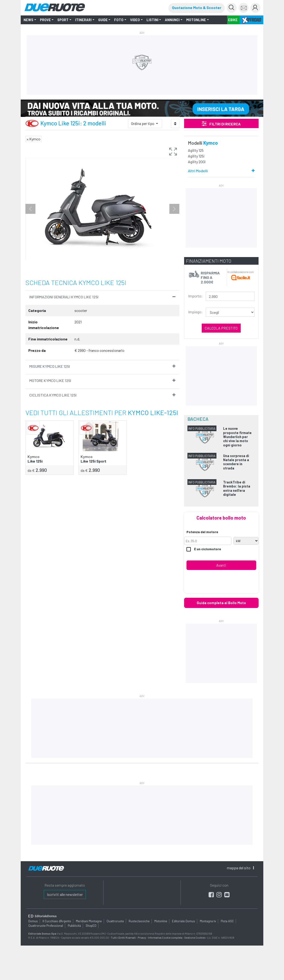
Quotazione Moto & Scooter (197, 7)
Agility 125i (196, 156)
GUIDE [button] (103, 20)
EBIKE (233, 20)
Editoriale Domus (184, 921)
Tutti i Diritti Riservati (123, 937)
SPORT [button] (63, 20)
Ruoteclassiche (139, 921)
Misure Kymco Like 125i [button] (50, 366)
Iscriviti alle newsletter (65, 894)
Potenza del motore (202, 532)
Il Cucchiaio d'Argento (57, 921)
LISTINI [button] (152, 20)
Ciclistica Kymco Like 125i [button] (53, 395)
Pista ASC (227, 921)
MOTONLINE (196, 20)
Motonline (161, 921)
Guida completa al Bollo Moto (221, 603)
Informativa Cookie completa (165, 937)
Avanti (221, 565)
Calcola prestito (221, 328)
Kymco (211, 143)
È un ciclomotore (204, 549)
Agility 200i (197, 162)
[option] (102, 209)
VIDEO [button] (135, 20)
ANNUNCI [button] (172, 20)
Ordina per (143, 123)
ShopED (91, 925)
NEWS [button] (28, 20)
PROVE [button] (45, 20)
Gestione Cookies (195, 937)
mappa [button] (240, 868)
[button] (173, 152)
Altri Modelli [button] (198, 171)
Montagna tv (208, 921)
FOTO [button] (119, 20)
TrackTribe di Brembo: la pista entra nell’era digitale (237, 488)
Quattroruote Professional (46, 925)
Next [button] (174, 209)
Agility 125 (196, 150)
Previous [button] (30, 209)
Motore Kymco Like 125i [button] (50, 380)
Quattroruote (115, 921)
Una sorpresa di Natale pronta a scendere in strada (236, 462)
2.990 (37, 470)
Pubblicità (74, 925)
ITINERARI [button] (83, 20)
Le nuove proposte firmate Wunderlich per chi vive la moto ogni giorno (237, 437)
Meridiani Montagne (89, 921)
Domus (33, 921)
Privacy (142, 937)
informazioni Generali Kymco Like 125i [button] (64, 297)
